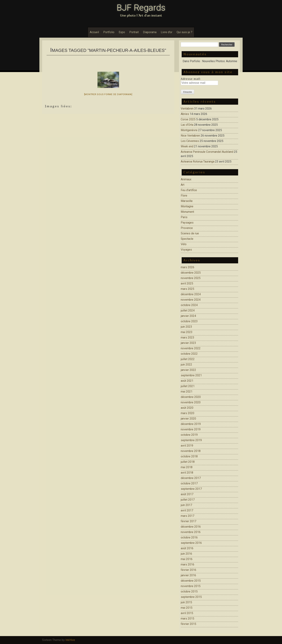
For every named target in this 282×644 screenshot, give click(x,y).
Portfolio (109, 32)
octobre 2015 (189, 591)
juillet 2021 (188, 386)
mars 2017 (187, 516)
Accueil (94, 32)
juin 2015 (186, 602)
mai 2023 (187, 332)
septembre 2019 (191, 440)
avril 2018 (187, 473)
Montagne (187, 206)
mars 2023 (187, 337)
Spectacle (187, 239)
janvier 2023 (188, 343)
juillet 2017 (188, 500)
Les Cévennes (190, 141)
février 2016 (188, 570)
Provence (187, 228)
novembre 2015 (191, 586)
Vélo (184, 244)
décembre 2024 (191, 294)
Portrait (134, 32)
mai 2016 (187, 559)
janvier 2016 (188, 575)
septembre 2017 (191, 489)
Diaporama (150, 32)
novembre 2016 (191, 532)
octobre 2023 (189, 321)
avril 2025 (187, 283)
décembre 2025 (191, 273)
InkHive (70, 640)
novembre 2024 (191, 300)
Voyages (186, 250)
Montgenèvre (189, 130)
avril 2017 (187, 510)
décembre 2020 (191, 397)
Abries (185, 114)
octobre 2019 (189, 435)
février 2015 (188, 624)
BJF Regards (141, 8)
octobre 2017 (189, 483)
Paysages (187, 223)
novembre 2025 (191, 278)
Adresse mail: (191, 79)
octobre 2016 (189, 537)
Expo (122, 32)
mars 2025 (187, 289)
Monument (187, 212)
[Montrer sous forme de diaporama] (108, 94)
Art (183, 185)
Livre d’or (167, 32)
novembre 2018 (191, 451)
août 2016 (187, 548)
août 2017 (187, 494)
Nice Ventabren (190, 136)
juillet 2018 (188, 462)
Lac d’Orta (187, 125)
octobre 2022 (189, 354)
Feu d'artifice (189, 190)
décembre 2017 (191, 478)
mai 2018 (187, 467)
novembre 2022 (191, 348)
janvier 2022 (188, 370)
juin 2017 (186, 505)
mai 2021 (187, 392)
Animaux (186, 179)
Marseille (187, 201)
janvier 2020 (188, 419)
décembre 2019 (191, 424)
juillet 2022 (188, 359)
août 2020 (187, 408)
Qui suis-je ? (184, 32)
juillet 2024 (188, 310)
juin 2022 (186, 365)
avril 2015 (187, 613)
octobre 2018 (189, 456)
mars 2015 (187, 619)
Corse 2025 (188, 119)
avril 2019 (187, 446)
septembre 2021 (191, 375)
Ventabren (187, 109)
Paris (184, 217)
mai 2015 (187, 608)
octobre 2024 (189, 305)
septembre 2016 (191, 543)
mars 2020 (187, 413)
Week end (187, 146)
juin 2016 (186, 554)
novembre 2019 (191, 429)
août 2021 (187, 381)
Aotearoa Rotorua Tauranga (198, 161)
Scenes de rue (190, 233)
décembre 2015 (191, 581)
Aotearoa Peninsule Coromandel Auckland (207, 152)
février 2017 (188, 521)
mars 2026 (187, 267)
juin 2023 (186, 327)
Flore (184, 196)
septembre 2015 (191, 597)
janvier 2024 (188, 316)
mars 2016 (187, 564)
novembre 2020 (191, 402)
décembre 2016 (191, 527)
